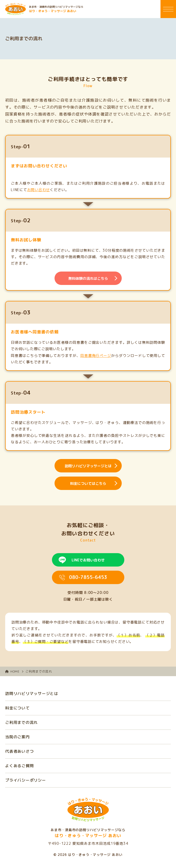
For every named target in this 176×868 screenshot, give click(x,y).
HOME (12, 671)
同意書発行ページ (96, 355)
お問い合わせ (39, 190)
